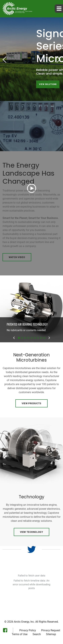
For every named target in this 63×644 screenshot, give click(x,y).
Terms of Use (20, 634)
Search (37, 634)
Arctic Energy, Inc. (24, 622)
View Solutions (48, 84)
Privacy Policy (28, 630)
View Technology (32, 532)
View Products (31, 403)
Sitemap (51, 634)
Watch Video (17, 257)
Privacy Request (51, 630)
